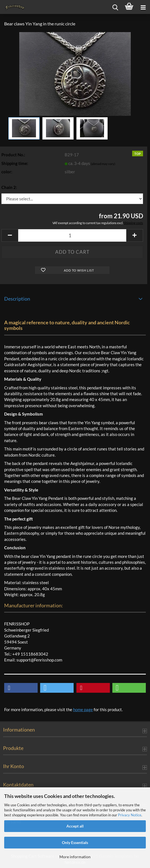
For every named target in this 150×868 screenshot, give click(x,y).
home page (83, 709)
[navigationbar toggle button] (143, 7)
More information (75, 857)
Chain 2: (9, 187)
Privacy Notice (130, 815)
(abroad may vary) (103, 164)
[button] (10, 235)
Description (17, 299)
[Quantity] (72, 235)
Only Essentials (75, 842)
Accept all (75, 826)
